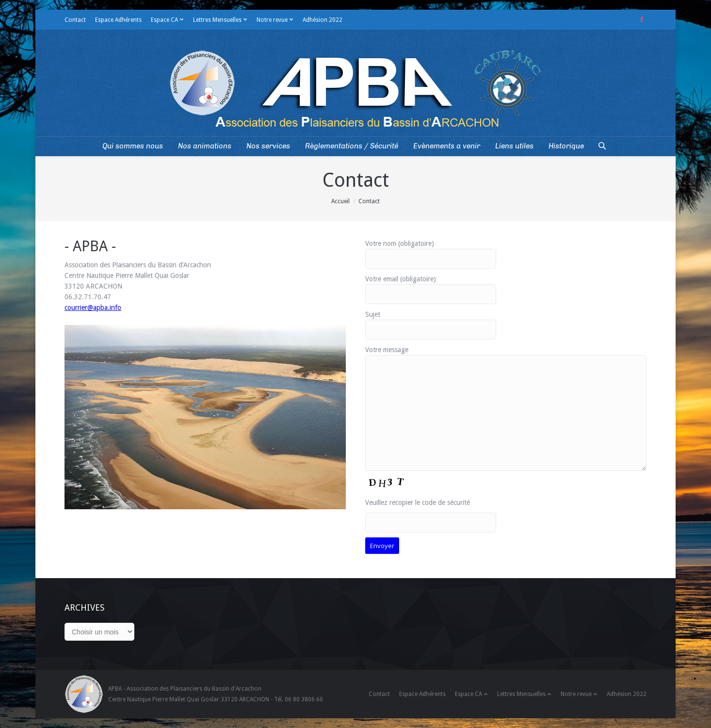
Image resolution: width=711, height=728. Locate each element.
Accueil (340, 201)
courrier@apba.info (93, 307)
